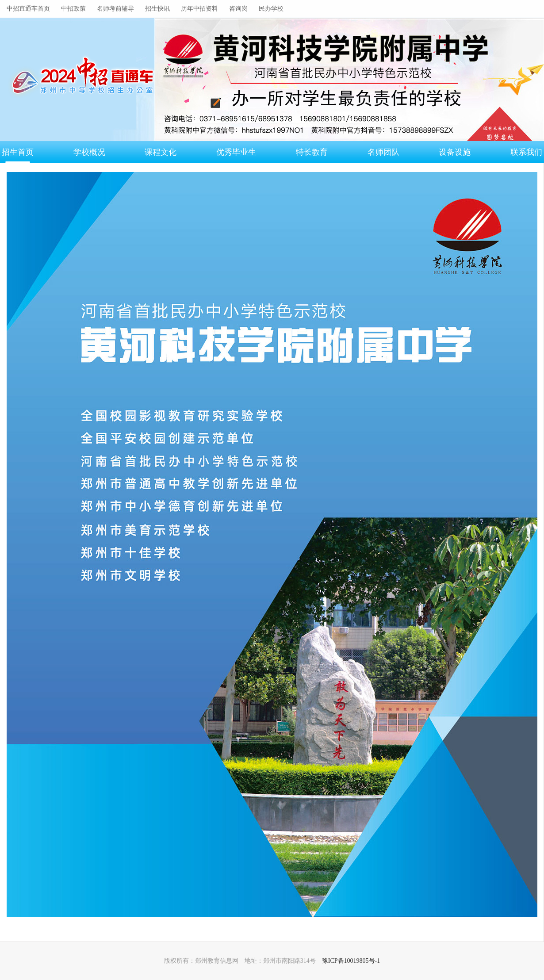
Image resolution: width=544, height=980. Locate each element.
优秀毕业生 (236, 152)
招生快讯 (157, 9)
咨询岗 (238, 9)
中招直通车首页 (28, 9)
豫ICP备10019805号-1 (351, 961)
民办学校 (271, 9)
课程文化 (161, 152)
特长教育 (312, 152)
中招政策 (73, 9)
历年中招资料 (199, 9)
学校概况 (89, 152)
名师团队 (383, 152)
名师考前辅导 (115, 9)
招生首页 (18, 152)
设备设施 (455, 152)
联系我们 (526, 152)
